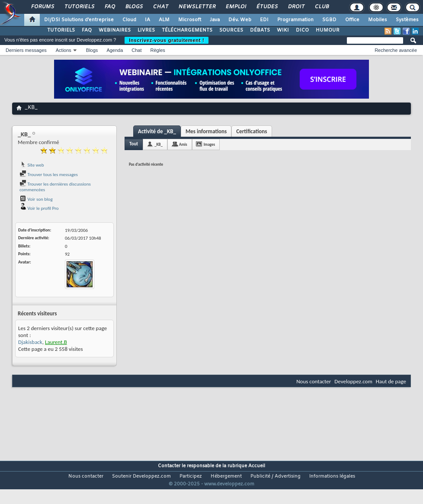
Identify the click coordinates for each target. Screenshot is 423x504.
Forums (42, 7)
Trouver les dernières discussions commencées (55, 187)
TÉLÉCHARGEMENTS (187, 30)
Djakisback (30, 342)
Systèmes (407, 20)
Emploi (236, 7)
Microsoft (190, 20)
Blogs (134, 7)
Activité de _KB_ (157, 131)
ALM (164, 20)
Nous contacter (314, 381)
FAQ (109, 7)
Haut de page (391, 381)
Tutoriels (79, 7)
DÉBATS (260, 30)
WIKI (283, 30)
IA (147, 20)
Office (352, 20)
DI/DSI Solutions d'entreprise (79, 20)
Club (321, 7)
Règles (158, 50)
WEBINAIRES (115, 30)
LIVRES (146, 30)
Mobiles (378, 20)
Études (267, 7)
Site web (32, 165)
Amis (183, 144)
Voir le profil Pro (39, 208)
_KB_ (159, 144)
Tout (134, 144)
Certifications (252, 131)
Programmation (295, 20)
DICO (302, 30)
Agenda (115, 50)
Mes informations (206, 131)
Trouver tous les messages (49, 175)
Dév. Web (240, 20)
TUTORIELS (61, 30)
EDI (264, 20)
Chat (160, 7)
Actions (64, 50)
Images (209, 144)
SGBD (329, 20)
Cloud (129, 20)
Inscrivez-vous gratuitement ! (167, 40)
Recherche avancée (396, 50)
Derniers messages (26, 50)
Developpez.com (353, 381)
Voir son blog (36, 199)
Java (215, 20)
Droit (296, 7)
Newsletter (197, 7)
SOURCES (231, 30)
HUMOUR (328, 30)
